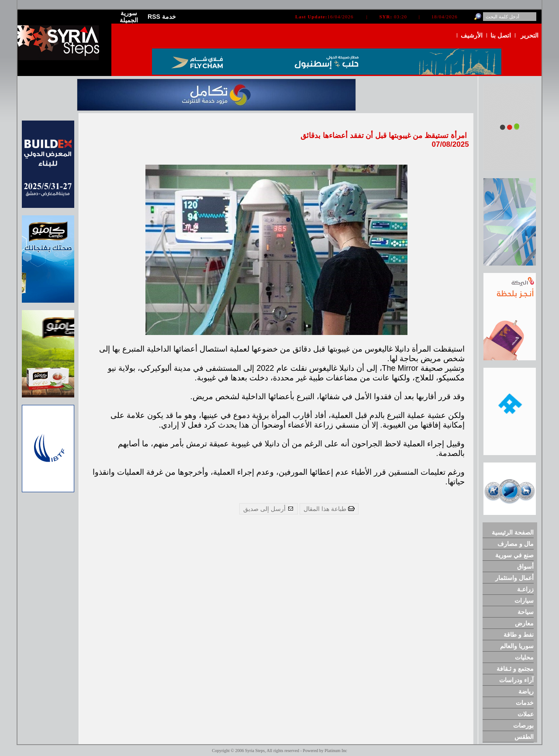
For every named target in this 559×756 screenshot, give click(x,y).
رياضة (526, 691)
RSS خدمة (162, 17)
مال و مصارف (516, 544)
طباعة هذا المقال (329, 509)
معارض (524, 623)
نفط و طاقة (519, 635)
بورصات (523, 725)
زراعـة (525, 589)
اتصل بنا (501, 35)
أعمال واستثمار (514, 578)
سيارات (524, 601)
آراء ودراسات (516, 680)
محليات (524, 657)
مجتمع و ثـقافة (515, 669)
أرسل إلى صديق (269, 509)
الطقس (524, 737)
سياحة (526, 612)
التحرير (530, 35)
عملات (526, 714)
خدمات (525, 703)
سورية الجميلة (129, 17)
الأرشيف (472, 35)
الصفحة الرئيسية (513, 532)
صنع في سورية (514, 555)
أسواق (525, 566)
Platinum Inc (336, 751)
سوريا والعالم (517, 646)
